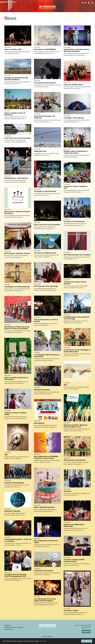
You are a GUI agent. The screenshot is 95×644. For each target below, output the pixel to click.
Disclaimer (8, 625)
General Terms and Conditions (14, 627)
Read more (44, 641)
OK (87, 641)
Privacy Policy (8, 629)
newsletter (86, 631)
